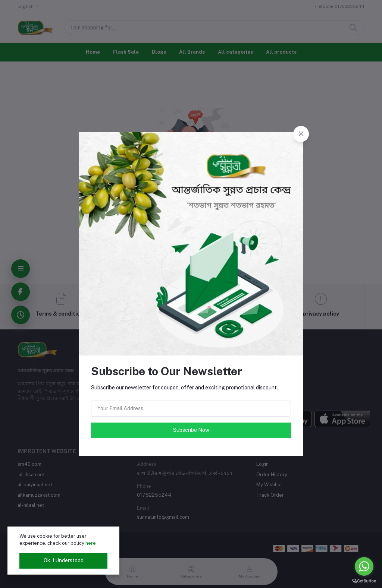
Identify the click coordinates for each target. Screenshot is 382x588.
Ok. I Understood (64, 560)
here (91, 543)
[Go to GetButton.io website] (364, 581)
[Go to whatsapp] (364, 566)
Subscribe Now (191, 430)
